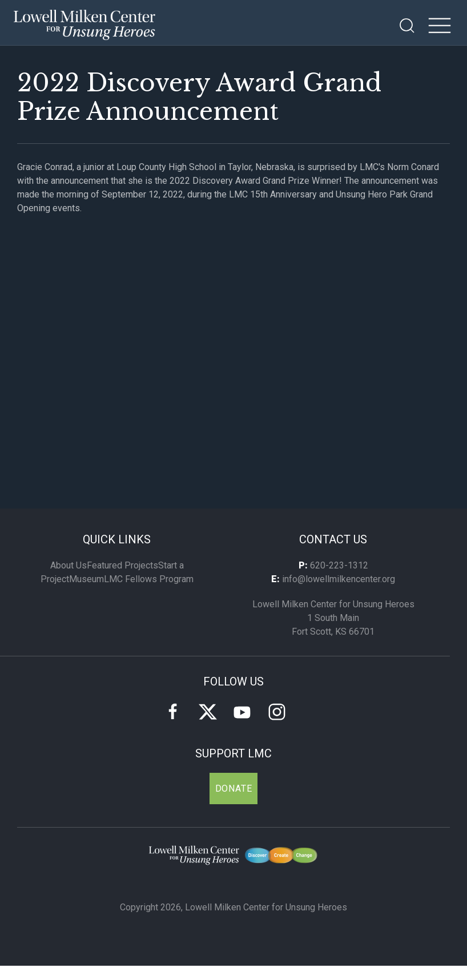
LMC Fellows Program (149, 579)
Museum (86, 579)
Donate (234, 789)
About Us (69, 565)
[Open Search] (407, 26)
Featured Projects (122, 565)
